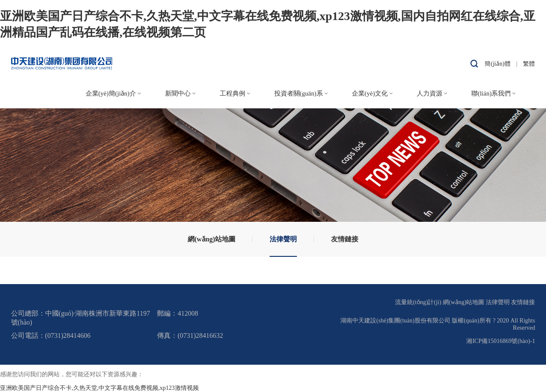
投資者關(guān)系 (299, 93)
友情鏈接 (345, 239)
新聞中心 (178, 93)
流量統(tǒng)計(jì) (418, 302)
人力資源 (430, 93)
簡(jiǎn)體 (497, 64)
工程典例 (232, 93)
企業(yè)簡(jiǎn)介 (111, 93)
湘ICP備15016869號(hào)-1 (501, 341)
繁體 (529, 64)
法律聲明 (283, 239)
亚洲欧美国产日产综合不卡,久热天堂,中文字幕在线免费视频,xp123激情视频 (99, 388)
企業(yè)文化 (370, 93)
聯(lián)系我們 (491, 93)
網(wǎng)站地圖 (212, 239)
